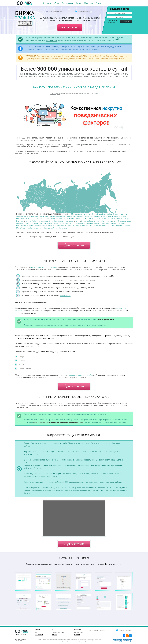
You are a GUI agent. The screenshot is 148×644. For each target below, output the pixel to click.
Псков (45, 223)
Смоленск (124, 221)
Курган (44, 225)
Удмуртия (36, 225)
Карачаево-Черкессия (100, 216)
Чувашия (92, 223)
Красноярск (79, 218)
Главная (49, 3)
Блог (58, 3)
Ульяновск (52, 221)
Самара (51, 218)
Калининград (36, 223)
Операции (77, 630)
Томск (113, 225)
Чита (39, 227)
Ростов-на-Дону (62, 218)
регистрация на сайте (70, 27)
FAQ (80, 3)
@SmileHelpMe (51, 40)
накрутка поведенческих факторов (45, 269)
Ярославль (27, 229)
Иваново (120, 223)
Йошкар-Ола (110, 223)
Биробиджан (60, 227)
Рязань (19, 223)
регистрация (76, 247)
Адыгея (29, 218)
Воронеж (95, 218)
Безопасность (79, 632)
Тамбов (26, 223)
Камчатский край (110, 227)
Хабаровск (70, 221)
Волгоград (104, 218)
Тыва (18, 227)
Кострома (21, 225)
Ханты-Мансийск (102, 225)
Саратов (123, 218)
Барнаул (43, 221)
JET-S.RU (29, 47)
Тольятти (28, 221)
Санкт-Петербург (86, 214)
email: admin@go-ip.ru (55, 11)
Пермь (88, 218)
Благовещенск (48, 227)
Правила (54, 635)
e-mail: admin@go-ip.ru (99, 630)
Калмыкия (126, 216)
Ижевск (36, 221)
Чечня (19, 229)
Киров (28, 225)
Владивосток (72, 227)
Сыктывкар (52, 225)
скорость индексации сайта (81, 376)
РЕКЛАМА (118, 40)
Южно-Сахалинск (94, 227)
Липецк (97, 221)
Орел (92, 221)
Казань (37, 216)
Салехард (29, 216)
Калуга (116, 221)
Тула (103, 221)
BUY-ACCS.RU (31, 56)
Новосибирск (99, 214)
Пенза (75, 223)
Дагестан (45, 216)
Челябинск (38, 218)
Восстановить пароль (58, 632)
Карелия (71, 225)
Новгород (52, 223)
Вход (100, 3)
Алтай (128, 225)
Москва (75, 214)
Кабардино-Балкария (81, 216)
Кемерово (120, 225)
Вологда (79, 225)
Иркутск (61, 221)
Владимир (67, 223)
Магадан (82, 227)
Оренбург (100, 223)
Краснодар (114, 218)
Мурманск (62, 225)
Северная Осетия (64, 216)
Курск (86, 221)
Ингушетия (122, 227)
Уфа (71, 218)
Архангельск (89, 225)
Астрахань (21, 218)
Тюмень (20, 221)
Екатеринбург (112, 214)
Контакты (90, 3)
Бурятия (33, 227)
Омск (45, 218)
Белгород (79, 221)
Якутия (53, 216)
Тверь (60, 223)
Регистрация (69, 3)
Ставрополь (116, 216)
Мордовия (83, 223)
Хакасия (25, 227)
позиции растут (66, 297)
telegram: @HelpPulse (84, 11)
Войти (126, 21)
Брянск (109, 221)
